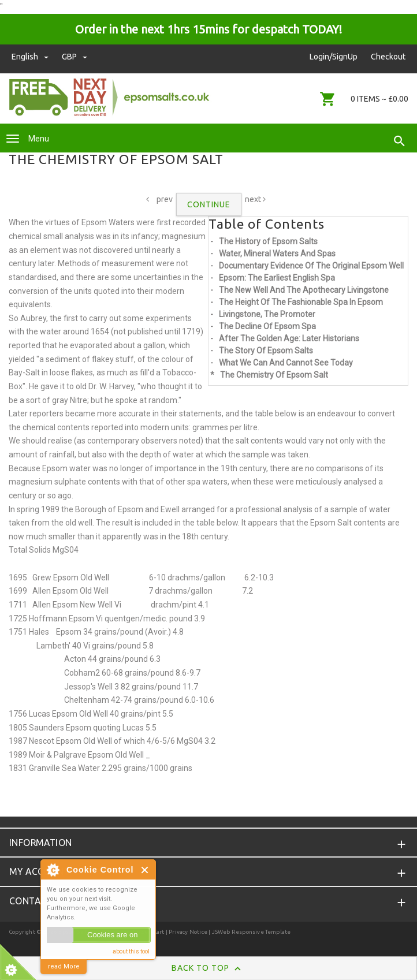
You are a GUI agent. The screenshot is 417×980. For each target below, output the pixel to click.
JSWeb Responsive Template (252, 932)
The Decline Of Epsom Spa (267, 326)
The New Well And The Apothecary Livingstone (304, 290)
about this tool (131, 951)
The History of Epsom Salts (268, 241)
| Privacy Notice (186, 932)
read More (64, 966)
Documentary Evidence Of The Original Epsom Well (311, 266)
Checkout (388, 57)
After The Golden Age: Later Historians (289, 338)
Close (145, 870)
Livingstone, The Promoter (267, 314)
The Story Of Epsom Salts (266, 351)
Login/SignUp (334, 57)
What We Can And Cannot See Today (286, 363)
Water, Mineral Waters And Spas (277, 254)
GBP (75, 57)
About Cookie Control (53, 870)
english (31, 57)
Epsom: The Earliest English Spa (277, 278)
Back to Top (209, 968)
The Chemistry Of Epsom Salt (274, 375)
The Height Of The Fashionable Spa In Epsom (301, 302)
